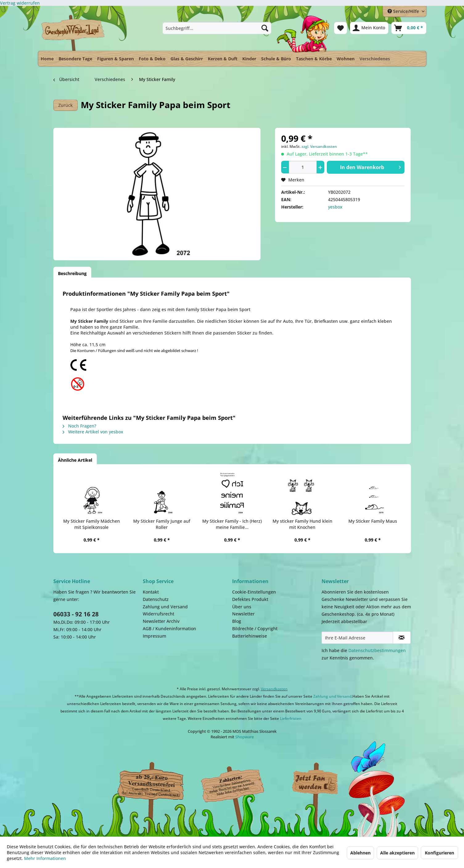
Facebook (315, 783)
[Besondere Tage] (75, 59)
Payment (238, 783)
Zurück (66, 105)
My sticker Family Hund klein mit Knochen (302, 524)
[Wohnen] (346, 59)
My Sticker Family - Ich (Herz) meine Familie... (232, 524)
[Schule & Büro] (276, 59)
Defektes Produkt (250, 599)
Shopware (244, 737)
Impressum (154, 636)
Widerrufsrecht (158, 614)
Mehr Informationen (45, 858)
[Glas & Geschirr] (187, 59)
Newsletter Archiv (161, 621)
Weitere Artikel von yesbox (93, 432)
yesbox (335, 207)
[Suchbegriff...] (217, 28)
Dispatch (150, 784)
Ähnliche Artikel (75, 460)
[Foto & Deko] (152, 59)
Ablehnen (360, 853)
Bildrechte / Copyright (255, 629)
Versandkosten (274, 689)
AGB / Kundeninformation (169, 629)
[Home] (47, 59)
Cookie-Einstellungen (254, 592)
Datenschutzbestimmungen (377, 650)
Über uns (242, 607)
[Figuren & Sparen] (115, 59)
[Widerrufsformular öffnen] (20, 3)
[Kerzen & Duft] (223, 59)
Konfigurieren (439, 853)
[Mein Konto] (369, 28)
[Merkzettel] (341, 28)
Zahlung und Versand (165, 607)
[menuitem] (217, 28)
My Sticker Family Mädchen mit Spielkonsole (92, 524)
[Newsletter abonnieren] (402, 638)
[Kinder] (249, 59)
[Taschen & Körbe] (314, 59)
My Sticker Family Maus (373, 521)
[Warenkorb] (409, 28)
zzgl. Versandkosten (319, 146)
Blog (237, 621)
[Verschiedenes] (375, 57)
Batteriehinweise (250, 636)
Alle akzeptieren (397, 853)
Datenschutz (156, 599)
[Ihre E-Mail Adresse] (357, 638)
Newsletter (243, 614)
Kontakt (151, 592)
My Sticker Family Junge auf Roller (162, 524)
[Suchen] (265, 28)
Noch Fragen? (79, 426)
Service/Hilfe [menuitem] (404, 11)
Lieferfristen (291, 718)
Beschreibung (72, 273)
